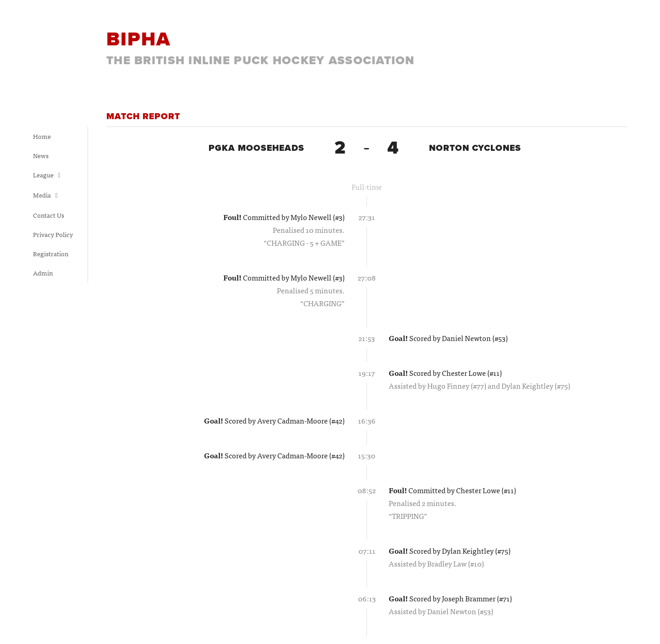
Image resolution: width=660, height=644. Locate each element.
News (41, 155)
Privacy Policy (53, 234)
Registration (51, 253)
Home (42, 136)
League (47, 175)
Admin (43, 273)
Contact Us (49, 215)
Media (45, 195)
